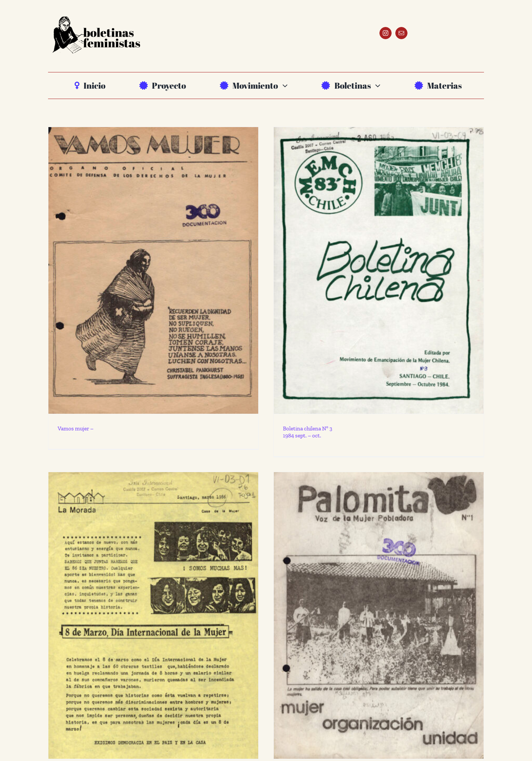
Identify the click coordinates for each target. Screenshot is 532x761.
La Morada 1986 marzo (107, 722)
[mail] (401, 33)
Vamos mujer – (76, 429)
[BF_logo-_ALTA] (96, 14)
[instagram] (386, 33)
